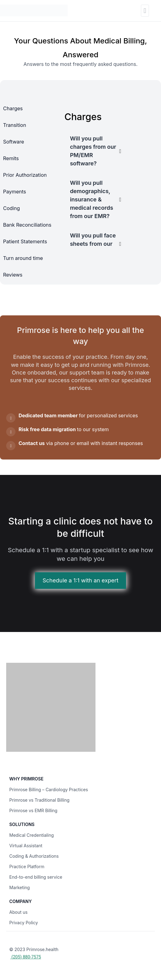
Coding (11, 208)
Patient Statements (25, 241)
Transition (15, 125)
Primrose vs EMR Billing (33, 810)
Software (14, 142)
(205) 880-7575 (25, 957)
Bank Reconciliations (27, 225)
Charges (13, 108)
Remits (11, 158)
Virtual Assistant (26, 846)
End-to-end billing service (36, 877)
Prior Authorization (25, 175)
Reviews (13, 275)
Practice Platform (27, 867)
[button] (145, 11)
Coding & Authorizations (34, 856)
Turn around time (23, 258)
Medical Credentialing (32, 835)
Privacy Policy (24, 923)
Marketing (19, 887)
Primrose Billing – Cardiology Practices (49, 790)
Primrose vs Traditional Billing (39, 800)
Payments (15, 192)
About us (18, 912)
